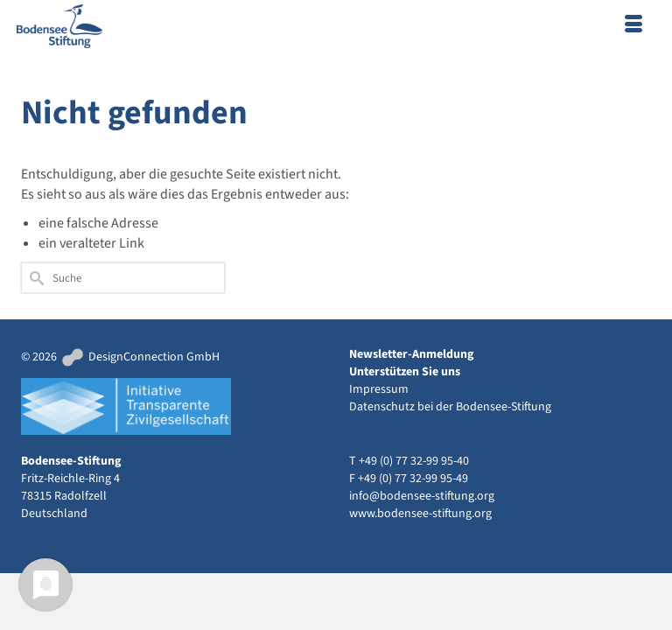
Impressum (379, 389)
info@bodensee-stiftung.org (422, 496)
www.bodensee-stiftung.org (420, 514)
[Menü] (633, 26)
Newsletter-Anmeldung (411, 354)
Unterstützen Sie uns (405, 372)
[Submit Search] (34, 278)
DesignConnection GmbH (140, 357)
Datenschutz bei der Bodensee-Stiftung (450, 407)
